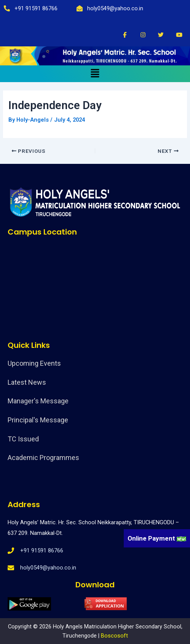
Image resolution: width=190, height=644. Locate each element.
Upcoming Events (34, 363)
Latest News (27, 382)
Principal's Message (38, 420)
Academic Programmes (43, 458)
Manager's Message (38, 401)
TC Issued (23, 439)
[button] (95, 74)
